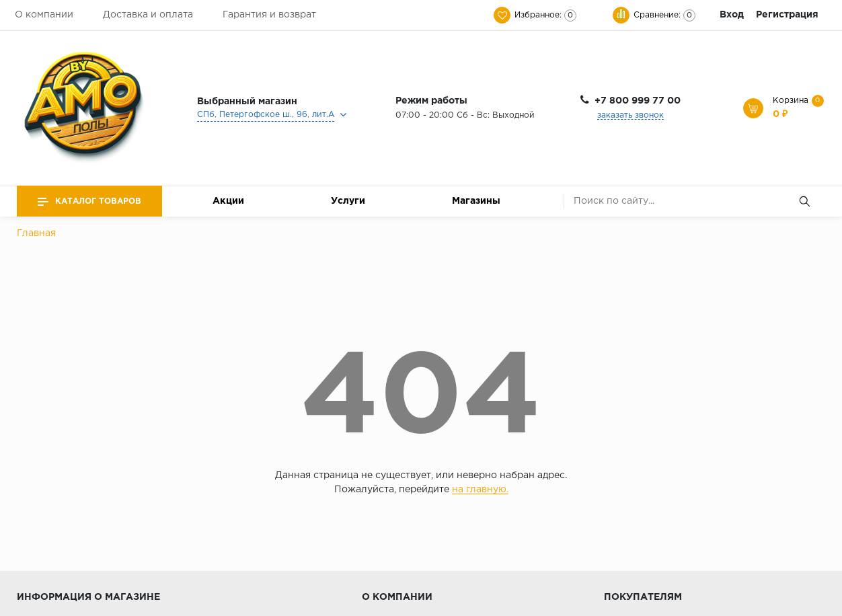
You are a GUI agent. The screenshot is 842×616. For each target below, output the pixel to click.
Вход (732, 15)
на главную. (480, 490)
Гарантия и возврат (269, 15)
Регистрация (787, 15)
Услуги (348, 201)
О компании (44, 15)
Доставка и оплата (148, 15)
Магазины (476, 201)
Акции (228, 201)
